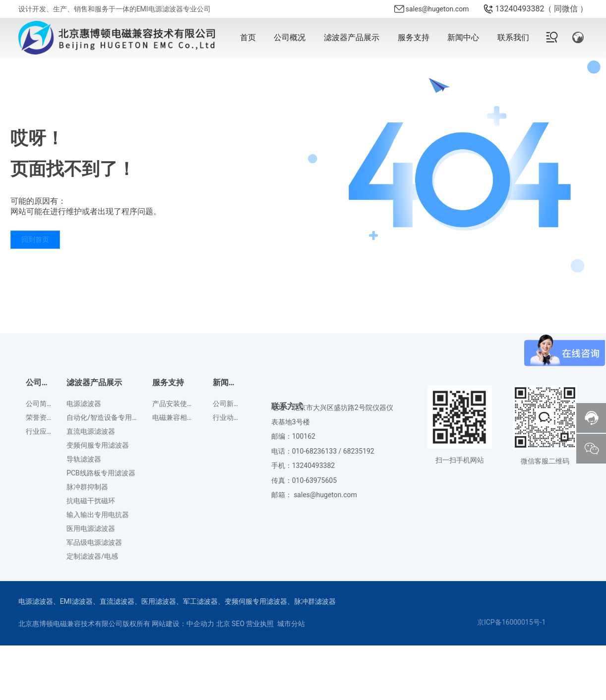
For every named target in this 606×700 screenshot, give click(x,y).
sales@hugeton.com (437, 9)
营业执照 (260, 624)
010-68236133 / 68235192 (333, 523)
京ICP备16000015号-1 (511, 622)
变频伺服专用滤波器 (256, 601)
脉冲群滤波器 (315, 601)
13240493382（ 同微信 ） (541, 9)
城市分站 (291, 624)
